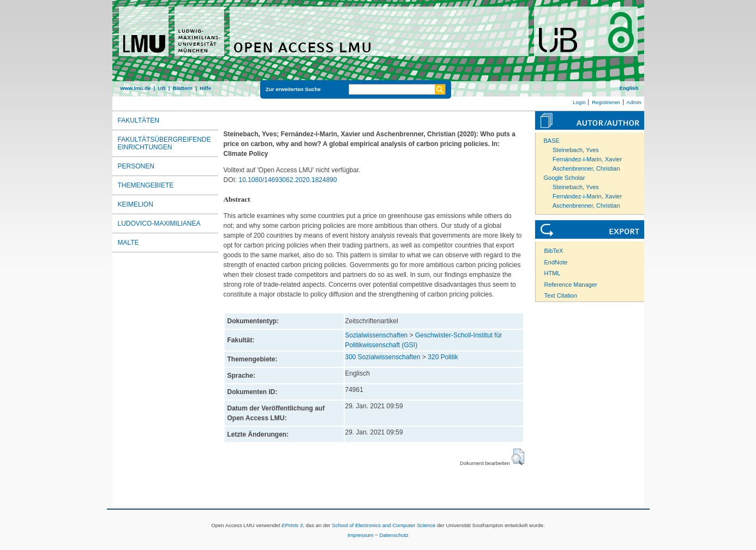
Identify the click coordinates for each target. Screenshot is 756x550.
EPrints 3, (293, 525)
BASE (552, 141)
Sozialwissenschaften (377, 335)
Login (579, 102)
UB (161, 88)
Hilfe (205, 88)
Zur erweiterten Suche (293, 89)
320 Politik (443, 357)
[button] (518, 457)
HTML (553, 273)
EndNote (556, 262)
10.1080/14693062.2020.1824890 (288, 180)
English (629, 88)
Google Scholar (565, 178)
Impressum (360, 535)
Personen (136, 166)
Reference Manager (571, 285)
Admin (634, 102)
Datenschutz (394, 535)
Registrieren (606, 102)
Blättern (183, 88)
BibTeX (554, 251)
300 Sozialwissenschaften (383, 357)
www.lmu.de (136, 88)
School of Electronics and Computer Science (383, 525)
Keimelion (136, 204)
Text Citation (561, 295)
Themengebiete (146, 185)
